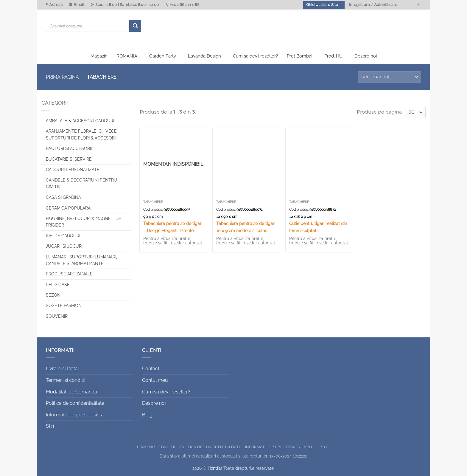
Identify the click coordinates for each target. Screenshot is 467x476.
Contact (151, 369)
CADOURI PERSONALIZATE (73, 170)
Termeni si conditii (65, 380)
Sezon (53, 295)
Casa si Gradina (63, 197)
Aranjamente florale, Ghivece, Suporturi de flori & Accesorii (82, 134)
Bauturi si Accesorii (69, 148)
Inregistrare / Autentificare (373, 5)
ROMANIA (127, 56)
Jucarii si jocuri (64, 246)
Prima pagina (62, 77)
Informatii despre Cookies (74, 415)
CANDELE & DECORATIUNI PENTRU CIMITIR (81, 183)
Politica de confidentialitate (75, 403)
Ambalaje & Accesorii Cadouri (80, 121)
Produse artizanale (69, 274)
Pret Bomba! (300, 56)
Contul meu (155, 380)
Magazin (99, 56)
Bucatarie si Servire (69, 159)
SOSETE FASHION (64, 306)
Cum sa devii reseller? (255, 56)
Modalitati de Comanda (71, 392)
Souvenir (57, 316)
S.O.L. (326, 447)
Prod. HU (333, 56)
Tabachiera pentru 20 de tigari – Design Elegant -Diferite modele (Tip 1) (173, 227)
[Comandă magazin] (389, 77)
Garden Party (163, 56)
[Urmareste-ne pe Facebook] (418, 5)
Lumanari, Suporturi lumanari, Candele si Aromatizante (81, 260)
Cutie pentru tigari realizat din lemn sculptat (318, 227)
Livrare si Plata (62, 369)
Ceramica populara (68, 208)
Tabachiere (153, 202)
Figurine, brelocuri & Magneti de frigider (84, 222)
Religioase (58, 285)
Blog (147, 415)
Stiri (50, 426)
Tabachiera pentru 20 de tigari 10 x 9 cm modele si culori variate (246, 227)
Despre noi (366, 56)
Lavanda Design (204, 56)
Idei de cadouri (63, 236)
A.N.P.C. (310, 447)
